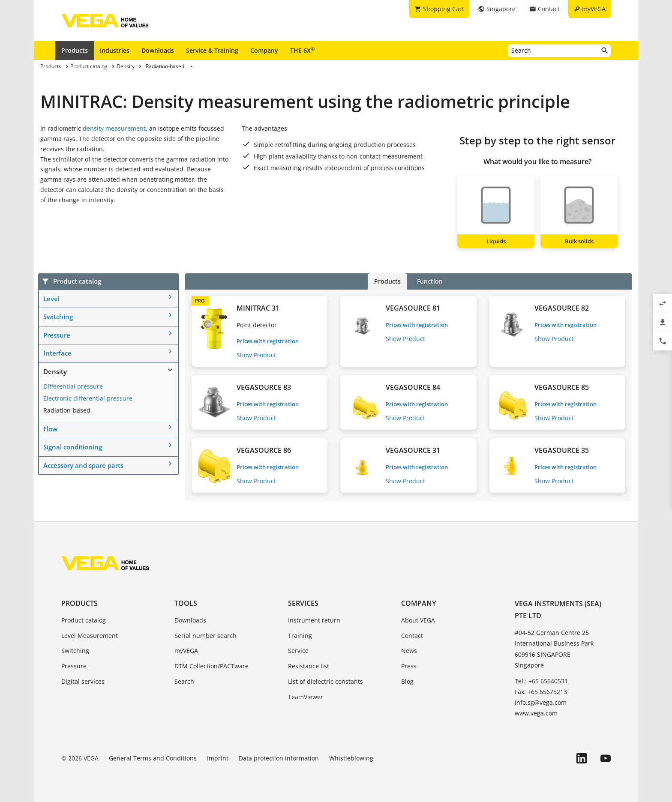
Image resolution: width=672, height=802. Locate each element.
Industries (115, 50)
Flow (50, 429)
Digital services (83, 681)
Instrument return (314, 620)
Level (51, 299)
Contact (412, 636)
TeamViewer (306, 697)
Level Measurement (90, 636)
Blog (407, 681)
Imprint (218, 758)
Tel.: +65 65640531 (541, 681)
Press (409, 666)
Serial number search (205, 636)
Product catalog (84, 620)
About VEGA (418, 620)
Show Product (256, 355)
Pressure (57, 335)
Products (75, 50)
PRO (200, 301)
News (409, 651)
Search (184, 681)
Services (303, 603)
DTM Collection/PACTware (211, 666)
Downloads (158, 50)
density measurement (114, 128)
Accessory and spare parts (83, 465)
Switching (58, 317)
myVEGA (186, 651)
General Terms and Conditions (153, 758)
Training (300, 636)
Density (55, 371)
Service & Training (212, 50)
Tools (186, 603)
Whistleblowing (351, 758)
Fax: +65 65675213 (541, 692)
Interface (57, 353)
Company (264, 50)
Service (298, 651)
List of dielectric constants (325, 681)
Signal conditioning (73, 447)
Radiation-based (67, 410)
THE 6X (302, 50)
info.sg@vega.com (541, 702)
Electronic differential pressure (88, 398)
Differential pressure (73, 386)
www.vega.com (536, 713)
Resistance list (309, 666)
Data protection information (279, 758)
